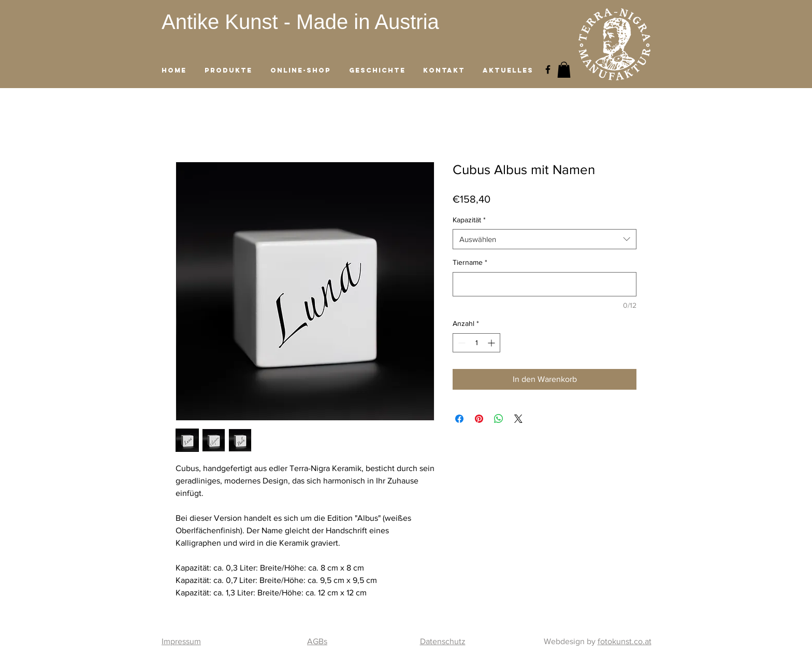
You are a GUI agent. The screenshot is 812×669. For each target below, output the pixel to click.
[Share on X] (518, 419)
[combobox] (545, 239)
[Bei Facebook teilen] (459, 419)
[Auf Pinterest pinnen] (479, 419)
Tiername (470, 262)
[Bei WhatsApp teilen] (499, 419)
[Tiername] (545, 284)
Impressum (181, 641)
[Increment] (492, 343)
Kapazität (469, 220)
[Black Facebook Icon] (548, 69)
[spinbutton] (476, 343)
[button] (564, 70)
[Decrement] (461, 343)
